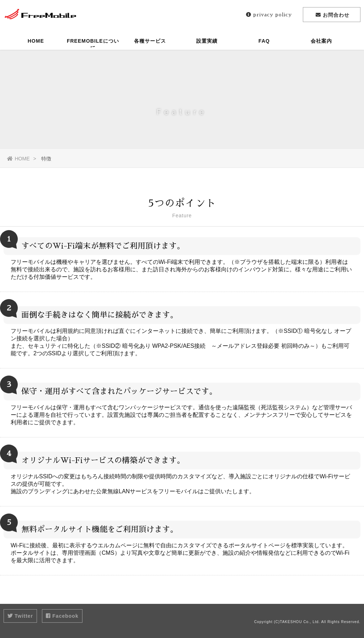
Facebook (62, 616)
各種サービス (150, 41)
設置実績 (207, 41)
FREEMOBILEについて (93, 44)
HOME (36, 41)
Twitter (20, 616)
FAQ (264, 41)
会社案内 (321, 41)
